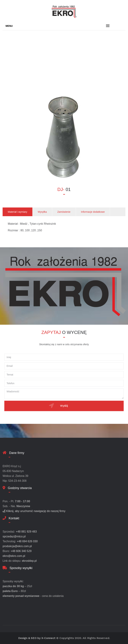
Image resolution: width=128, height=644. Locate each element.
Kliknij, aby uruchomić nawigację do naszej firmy (36, 511)
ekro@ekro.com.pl (14, 556)
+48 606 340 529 (21, 551)
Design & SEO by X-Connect (37, 638)
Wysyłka (42, 212)
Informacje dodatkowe (93, 212)
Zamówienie (64, 212)
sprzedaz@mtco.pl (14, 536)
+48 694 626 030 (27, 541)
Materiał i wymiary (17, 212)
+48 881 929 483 (26, 532)
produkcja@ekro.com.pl (17, 546)
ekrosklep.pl (29, 561)
